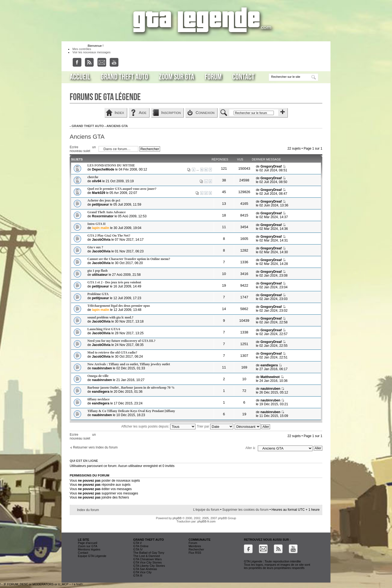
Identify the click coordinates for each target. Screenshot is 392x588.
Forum (213, 77)
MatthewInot (270, 377)
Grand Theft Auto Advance (107, 212)
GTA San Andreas (145, 569)
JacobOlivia (101, 240)
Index (119, 112)
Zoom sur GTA (176, 77)
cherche (93, 177)
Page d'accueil (88, 543)
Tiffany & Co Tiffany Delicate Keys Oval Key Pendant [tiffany (131, 411)
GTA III (138, 575)
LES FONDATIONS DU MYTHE (111, 165)
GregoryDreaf (271, 166)
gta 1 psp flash (97, 271)
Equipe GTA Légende (92, 556)
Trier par (215, 426)
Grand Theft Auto (124, 77)
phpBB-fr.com (206, 521)
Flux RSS (195, 553)
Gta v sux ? (95, 247)
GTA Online (141, 546)
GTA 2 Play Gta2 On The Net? (109, 236)
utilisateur (100, 275)
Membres (195, 546)
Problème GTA (98, 294)
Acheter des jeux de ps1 (104, 200)
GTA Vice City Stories (147, 562)
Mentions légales (89, 549)
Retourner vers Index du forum (95, 447)
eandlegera (269, 365)
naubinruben (102, 368)
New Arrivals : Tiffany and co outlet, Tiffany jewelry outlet (129, 364)
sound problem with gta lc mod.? (110, 317)
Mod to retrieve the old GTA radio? (112, 352)
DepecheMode (103, 169)
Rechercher (196, 549)
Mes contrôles (82, 49)
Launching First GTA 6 (104, 329)
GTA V (137, 543)
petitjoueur (100, 205)
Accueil (80, 77)
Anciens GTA (117, 126)
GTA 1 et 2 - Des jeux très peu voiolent (114, 282)
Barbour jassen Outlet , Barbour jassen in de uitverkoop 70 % (131, 388)
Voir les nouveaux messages (91, 52)
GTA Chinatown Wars (147, 559)
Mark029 (99, 193)
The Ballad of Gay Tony (149, 553)
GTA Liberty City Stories (149, 566)
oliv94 (97, 181)
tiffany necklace (99, 399)
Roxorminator (103, 216)
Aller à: (250, 448)
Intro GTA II (97, 224)
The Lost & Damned (146, 556)
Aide (143, 112)
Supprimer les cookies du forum (246, 510)
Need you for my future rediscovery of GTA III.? (121, 341)
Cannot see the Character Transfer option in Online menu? (129, 259)
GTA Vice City (142, 572)
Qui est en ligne (84, 461)
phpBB (177, 518)
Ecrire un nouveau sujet (83, 149)
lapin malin (101, 228)
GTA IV (138, 549)
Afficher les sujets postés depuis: (158, 426)
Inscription (171, 112)
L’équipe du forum (206, 510)
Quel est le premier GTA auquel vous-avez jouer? (122, 189)
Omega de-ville (98, 376)
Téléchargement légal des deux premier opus (119, 306)
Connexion (205, 112)
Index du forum (88, 510)
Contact (243, 77)
